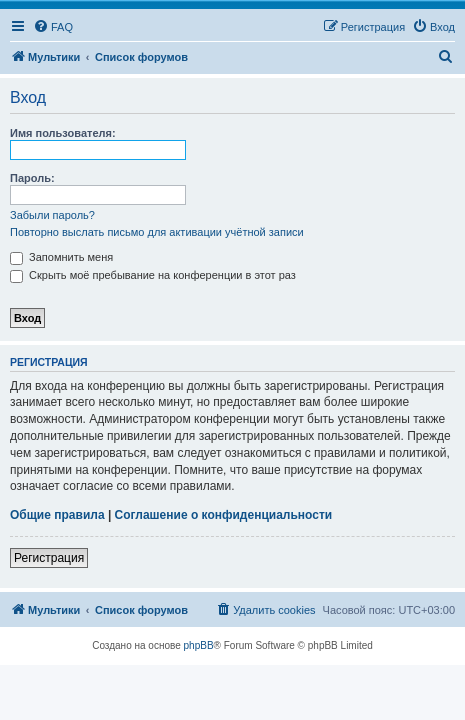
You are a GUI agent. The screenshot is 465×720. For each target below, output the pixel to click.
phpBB (199, 645)
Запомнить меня (61, 257)
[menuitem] (53, 27)
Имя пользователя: (63, 133)
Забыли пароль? (52, 215)
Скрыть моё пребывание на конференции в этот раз (153, 275)
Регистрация (49, 558)
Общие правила (57, 515)
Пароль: (32, 178)
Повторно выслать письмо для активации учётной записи (157, 232)
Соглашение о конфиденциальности (224, 515)
